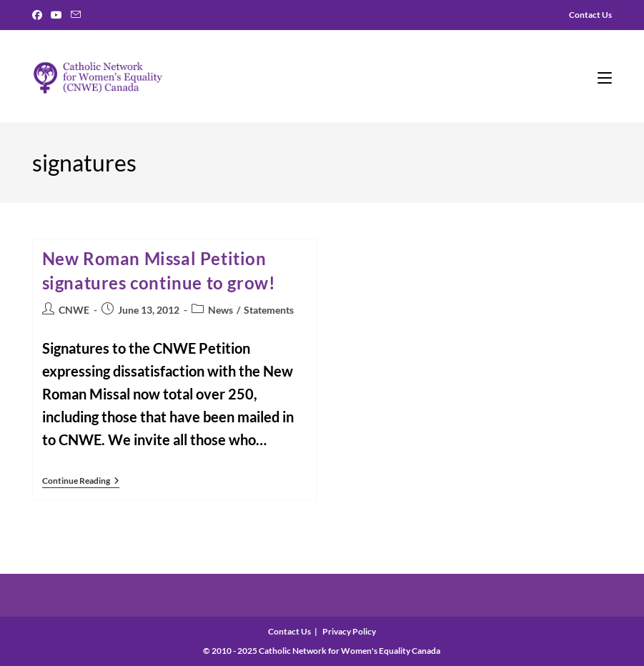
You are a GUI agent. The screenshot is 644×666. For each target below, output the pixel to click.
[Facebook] (39, 15)
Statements (269, 310)
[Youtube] (56, 15)
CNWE (74, 310)
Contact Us (289, 631)
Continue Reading (81, 482)
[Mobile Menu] (605, 76)
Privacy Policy (349, 631)
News (221, 310)
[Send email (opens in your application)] (76, 15)
